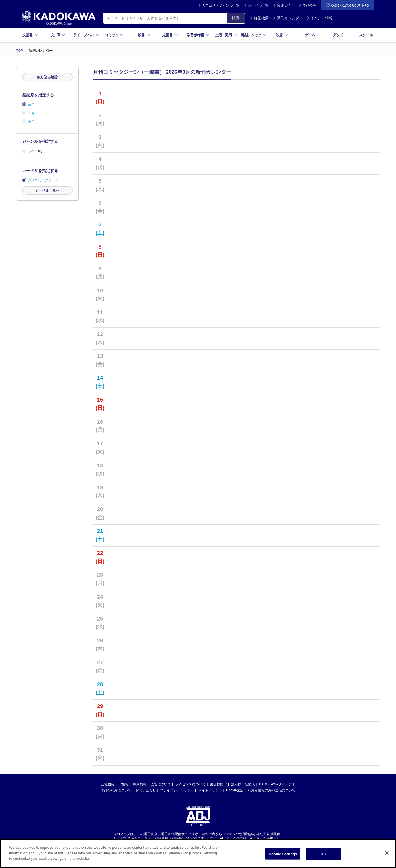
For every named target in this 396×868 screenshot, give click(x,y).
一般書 (142, 35)
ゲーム (310, 35)
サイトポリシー (210, 790)
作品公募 (309, 5)
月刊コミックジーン (43, 180)
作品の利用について (116, 790)
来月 (31, 122)
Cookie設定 (235, 790)
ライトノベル (86, 35)
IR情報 (124, 784)
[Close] (387, 854)
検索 (236, 18)
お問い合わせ (146, 790)
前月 (31, 105)
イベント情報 (320, 18)
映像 (282, 35)
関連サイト (285, 5)
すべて (33, 151)
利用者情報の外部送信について (272, 790)
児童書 (170, 35)
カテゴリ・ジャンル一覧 (221, 5)
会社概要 (108, 784)
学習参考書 (198, 35)
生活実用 (226, 35)
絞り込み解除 (47, 77)
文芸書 (30, 35)
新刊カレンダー (288, 18)
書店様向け (218, 784)
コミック (114, 35)
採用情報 (140, 784)
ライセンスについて (190, 784)
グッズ (338, 35)
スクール (366, 35)
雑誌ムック (254, 35)
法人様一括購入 (243, 784)
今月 (31, 113)
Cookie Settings (283, 855)
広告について (161, 784)
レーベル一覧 (258, 5)
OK (323, 855)
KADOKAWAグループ (276, 784)
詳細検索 (259, 18)
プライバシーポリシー (177, 790)
